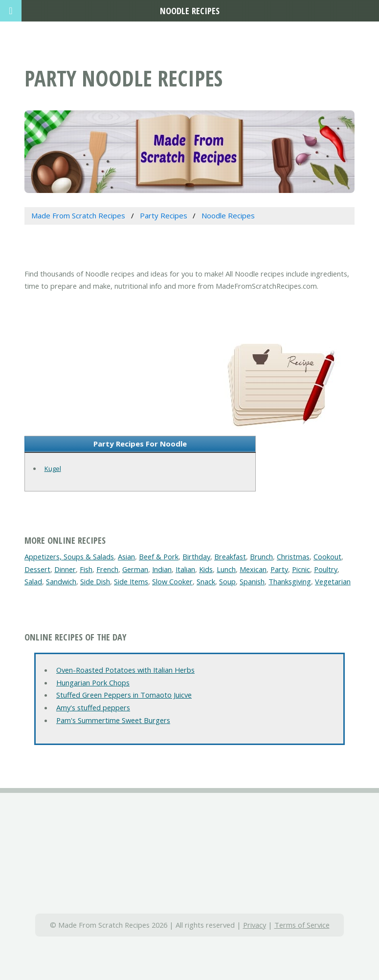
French (107, 569)
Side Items (131, 581)
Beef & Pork (159, 556)
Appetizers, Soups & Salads (69, 556)
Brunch (261, 556)
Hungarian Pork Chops (93, 682)
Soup (227, 581)
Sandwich (61, 581)
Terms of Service (302, 925)
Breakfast (230, 556)
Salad (33, 581)
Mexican (253, 569)
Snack (206, 581)
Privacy (255, 925)
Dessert (37, 569)
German (135, 569)
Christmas (293, 556)
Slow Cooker (172, 581)
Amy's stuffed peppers (93, 707)
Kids (206, 569)
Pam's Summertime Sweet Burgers (113, 720)
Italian (185, 569)
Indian (162, 569)
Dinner (65, 569)
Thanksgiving (290, 581)
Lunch (226, 569)
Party (279, 569)
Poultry (326, 569)
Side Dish (95, 581)
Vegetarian (333, 581)
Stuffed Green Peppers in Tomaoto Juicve (124, 695)
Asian (126, 556)
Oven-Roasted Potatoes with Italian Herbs (125, 670)
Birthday (196, 556)
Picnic (301, 569)
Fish (86, 569)
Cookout (327, 556)
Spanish (252, 581)
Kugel (53, 469)
